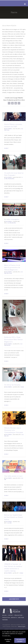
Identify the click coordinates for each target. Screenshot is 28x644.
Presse (8, 130)
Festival (22, 387)
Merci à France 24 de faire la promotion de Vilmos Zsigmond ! (12, 267)
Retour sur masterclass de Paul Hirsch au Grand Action (13, 517)
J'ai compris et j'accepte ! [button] (20, 640)
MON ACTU (14, 617)
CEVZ (8, 273)
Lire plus (6, 148)
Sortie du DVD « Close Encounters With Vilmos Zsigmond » (13, 339)
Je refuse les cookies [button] (8, 640)
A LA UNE (9, 223)
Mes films (12, 179)
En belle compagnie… (12, 219)
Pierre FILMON (8, 129)
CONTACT (11, 615)
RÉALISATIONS (18, 615)
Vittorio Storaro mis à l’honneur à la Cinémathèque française (14, 430)
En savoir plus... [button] (7, 636)
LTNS (9, 179)
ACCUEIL (4, 615)
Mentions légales (22, 627)
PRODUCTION (6, 617)
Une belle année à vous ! (13, 476)
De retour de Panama (12, 385)
